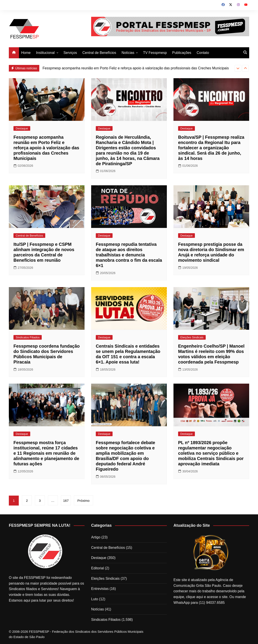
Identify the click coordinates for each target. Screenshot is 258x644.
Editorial (98, 568)
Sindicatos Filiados (28, 337)
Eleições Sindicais (192, 337)
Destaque (22, 128)
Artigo (96, 537)
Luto (95, 599)
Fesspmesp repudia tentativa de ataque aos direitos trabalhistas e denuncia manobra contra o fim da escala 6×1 (129, 255)
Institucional (45, 53)
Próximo (84, 501)
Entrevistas (100, 589)
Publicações (182, 53)
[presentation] (238, 68)
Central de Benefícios (99, 53)
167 (66, 501)
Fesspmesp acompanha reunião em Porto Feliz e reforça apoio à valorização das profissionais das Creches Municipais (136, 68)
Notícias (128, 53)
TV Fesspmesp (155, 53)
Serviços (70, 53)
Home (26, 53)
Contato (203, 53)
